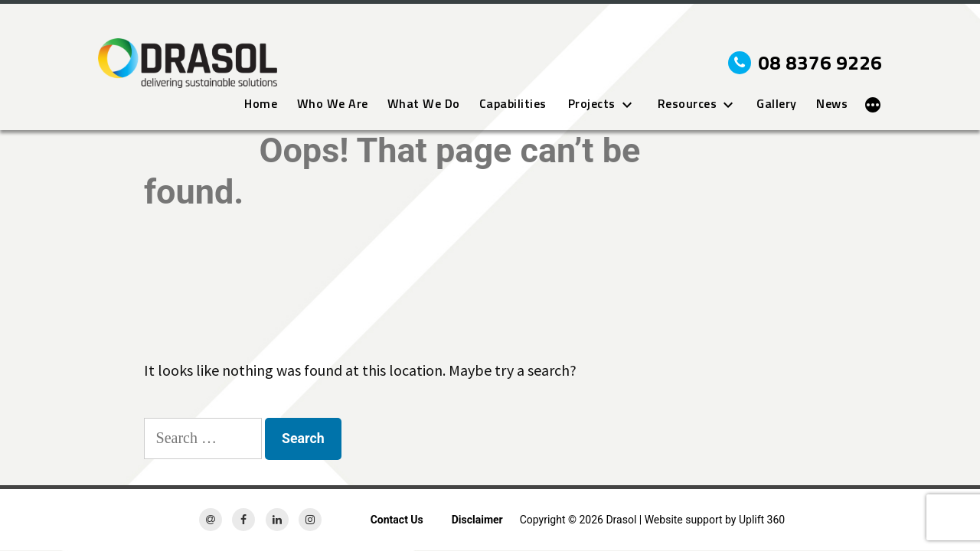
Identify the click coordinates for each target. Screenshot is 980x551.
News (832, 104)
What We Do (424, 104)
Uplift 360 (762, 520)
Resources (688, 104)
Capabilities (513, 104)
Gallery (777, 104)
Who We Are (333, 104)
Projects (592, 104)
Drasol (621, 520)
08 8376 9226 (805, 63)
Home (261, 104)
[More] (873, 105)
